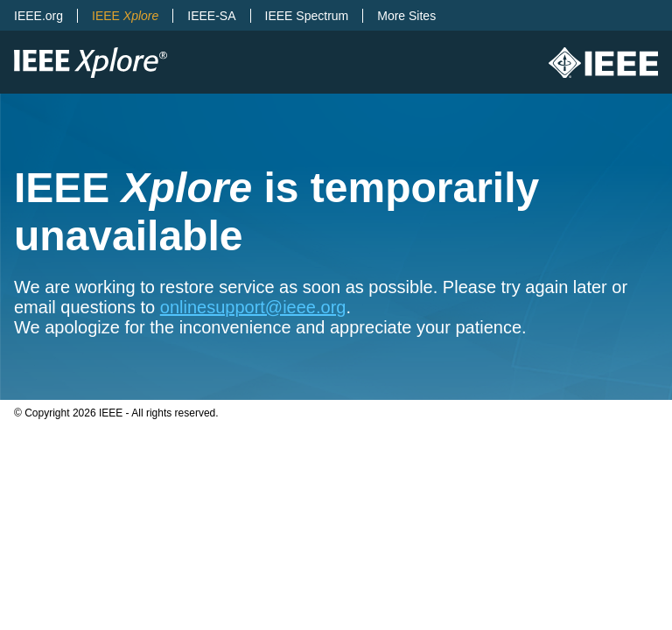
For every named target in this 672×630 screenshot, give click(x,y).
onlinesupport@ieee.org (253, 307)
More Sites (406, 16)
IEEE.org (38, 16)
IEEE (125, 16)
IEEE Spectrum (307, 16)
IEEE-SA (211, 16)
